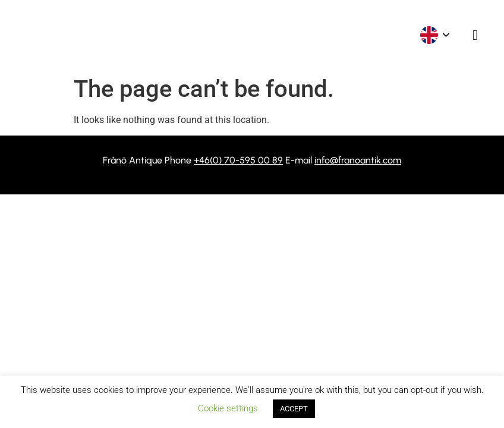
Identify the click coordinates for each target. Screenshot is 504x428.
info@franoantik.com (358, 160)
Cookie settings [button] (228, 408)
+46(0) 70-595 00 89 (238, 160)
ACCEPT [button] (294, 409)
